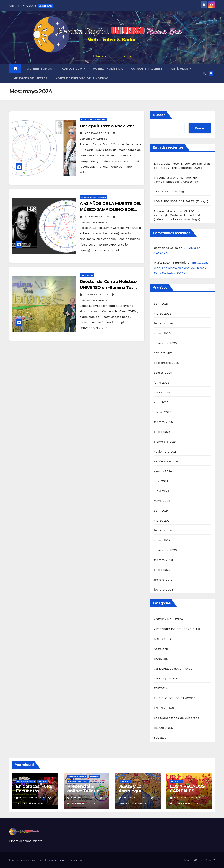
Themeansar (75, 860)
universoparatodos (185, 803)
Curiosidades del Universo (173, 669)
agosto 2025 (163, 373)
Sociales (160, 738)
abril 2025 (161, 402)
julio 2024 (161, 481)
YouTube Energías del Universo (82, 78)
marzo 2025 (163, 412)
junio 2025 (161, 382)
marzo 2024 (163, 520)
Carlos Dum (73, 69)
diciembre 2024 (165, 442)
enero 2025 (162, 432)
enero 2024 (162, 540)
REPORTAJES (87, 275)
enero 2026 (162, 333)
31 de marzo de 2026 (188, 798)
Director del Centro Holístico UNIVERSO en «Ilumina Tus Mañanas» (108, 287)
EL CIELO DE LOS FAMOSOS (93, 119)
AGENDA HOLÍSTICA (108, 69)
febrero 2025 (163, 422)
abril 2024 (161, 511)
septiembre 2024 (166, 461)
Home (187, 860)
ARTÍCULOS (180, 69)
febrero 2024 (163, 530)
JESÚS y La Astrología (170, 191)
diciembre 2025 (165, 343)
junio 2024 (161, 491)
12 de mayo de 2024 (97, 217)
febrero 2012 (163, 580)
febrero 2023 (163, 560)
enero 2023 (162, 570)
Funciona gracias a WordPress (27, 860)
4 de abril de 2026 (84, 798)
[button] (204, 73)
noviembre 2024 (166, 451)
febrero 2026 (163, 323)
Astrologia (161, 649)
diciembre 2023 (165, 550)
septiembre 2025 (166, 363)
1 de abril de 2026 (135, 798)
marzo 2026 (163, 313)
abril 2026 (161, 304)
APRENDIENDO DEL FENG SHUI (177, 629)
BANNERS (161, 659)
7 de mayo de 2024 (96, 295)
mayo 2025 (162, 392)
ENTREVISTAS (164, 708)
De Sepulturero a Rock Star (107, 126)
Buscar (159, 115)
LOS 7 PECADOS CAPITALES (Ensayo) (181, 201)
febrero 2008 (163, 589)
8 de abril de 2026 (33, 798)
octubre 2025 (164, 353)
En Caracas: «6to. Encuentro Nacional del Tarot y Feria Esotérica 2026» (182, 268)
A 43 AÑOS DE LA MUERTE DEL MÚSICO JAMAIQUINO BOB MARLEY (111, 210)
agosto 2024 (163, 471)
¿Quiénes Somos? (40, 69)
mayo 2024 (162, 501)
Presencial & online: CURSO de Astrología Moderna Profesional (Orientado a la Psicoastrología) (177, 215)
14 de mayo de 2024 (97, 133)
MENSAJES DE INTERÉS (30, 78)
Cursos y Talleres (147, 69)
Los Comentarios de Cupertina (176, 718)
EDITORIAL (162, 688)
